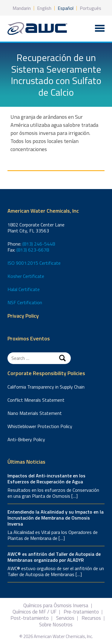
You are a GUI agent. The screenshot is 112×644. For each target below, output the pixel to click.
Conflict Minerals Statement (36, 400)
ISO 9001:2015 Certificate (34, 263)
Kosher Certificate (26, 276)
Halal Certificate (24, 289)
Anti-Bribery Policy (26, 439)
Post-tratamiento (30, 618)
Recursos (91, 618)
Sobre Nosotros (56, 625)
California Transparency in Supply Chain (46, 387)
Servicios (65, 618)
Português (90, 8)
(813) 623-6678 (33, 250)
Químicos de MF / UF (34, 612)
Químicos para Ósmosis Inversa (56, 606)
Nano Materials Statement (35, 413)
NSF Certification (25, 302)
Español (66, 8)
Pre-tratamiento (81, 612)
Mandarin (22, 8)
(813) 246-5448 (39, 244)
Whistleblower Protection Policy (40, 426)
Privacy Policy (23, 316)
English (44, 8)
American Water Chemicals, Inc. (37, 29)
